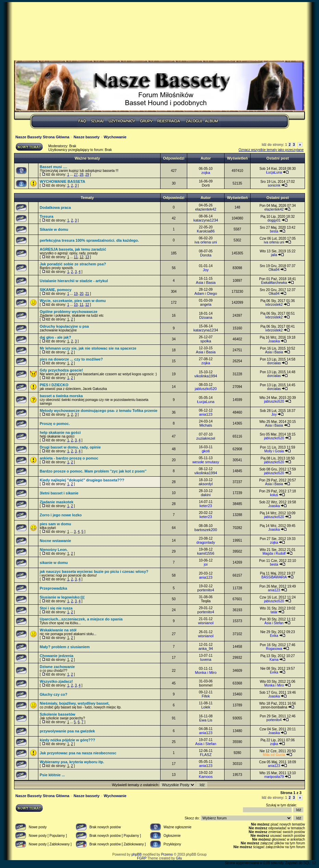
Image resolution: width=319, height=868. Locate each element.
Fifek (206, 696)
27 (76, 174)
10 (76, 305)
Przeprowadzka (53, 588)
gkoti (206, 451)
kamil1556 (206, 553)
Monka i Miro (206, 672)
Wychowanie (115, 137)
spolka (206, 341)
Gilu (179, 858)
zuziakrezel (206, 438)
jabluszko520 (206, 389)
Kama (274, 660)
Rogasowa (274, 649)
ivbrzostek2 (274, 305)
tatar (274, 612)
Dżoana (206, 317)
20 (82, 294)
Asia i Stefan (274, 623)
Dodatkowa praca (55, 207)
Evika (274, 636)
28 (82, 174)
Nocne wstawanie (55, 541)
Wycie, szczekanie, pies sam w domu (73, 301)
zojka (206, 173)
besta (274, 231)
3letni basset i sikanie (59, 493)
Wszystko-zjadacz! (56, 681)
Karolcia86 (206, 231)
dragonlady (206, 542)
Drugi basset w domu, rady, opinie (70, 447)
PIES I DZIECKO (54, 385)
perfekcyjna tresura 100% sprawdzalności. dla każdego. (89, 240)
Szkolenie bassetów (58, 714)
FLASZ (206, 755)
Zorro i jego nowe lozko (61, 515)
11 (76, 257)
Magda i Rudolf (274, 553)
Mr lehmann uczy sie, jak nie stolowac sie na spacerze (88, 348)
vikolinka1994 (206, 376)
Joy (206, 270)
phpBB (137, 854)
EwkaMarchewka (274, 283)
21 (87, 294)
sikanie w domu (54, 563)
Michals (206, 425)
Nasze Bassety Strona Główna (42, 137)
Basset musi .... (53, 167)
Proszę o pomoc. (55, 424)
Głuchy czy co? (54, 694)
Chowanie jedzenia (56, 656)
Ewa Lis (206, 720)
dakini (206, 495)
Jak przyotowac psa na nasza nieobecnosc (78, 753)
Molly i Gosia (274, 451)
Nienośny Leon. (54, 550)
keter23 (206, 506)
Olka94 (274, 270)
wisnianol (206, 623)
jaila (274, 255)
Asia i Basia (206, 282)
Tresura (47, 216)
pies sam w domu (55, 524)
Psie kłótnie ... (52, 775)
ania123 (206, 414)
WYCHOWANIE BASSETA (62, 181)
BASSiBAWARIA (274, 577)
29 (87, 174)
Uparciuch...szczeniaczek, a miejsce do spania (81, 619)
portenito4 (206, 590)
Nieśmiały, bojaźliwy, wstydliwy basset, (75, 703)
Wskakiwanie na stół (58, 630)
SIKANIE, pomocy (56, 290)
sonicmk (274, 185)
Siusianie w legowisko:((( (62, 597)
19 (76, 294)
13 (87, 257)
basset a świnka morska (61, 396)
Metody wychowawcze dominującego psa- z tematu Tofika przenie (99, 411)
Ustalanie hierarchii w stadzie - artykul (74, 281)
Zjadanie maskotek (56, 502)
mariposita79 (274, 777)
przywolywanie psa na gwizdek (67, 731)
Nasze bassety (87, 137)
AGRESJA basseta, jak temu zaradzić (73, 249)
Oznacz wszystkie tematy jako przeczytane (271, 150)
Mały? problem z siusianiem (65, 647)
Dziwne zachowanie (57, 667)
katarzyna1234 (206, 220)
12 (82, 257)
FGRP (142, 858)
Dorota (206, 255)
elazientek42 (206, 209)
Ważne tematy (87, 158)
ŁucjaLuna (274, 172)
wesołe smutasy (206, 462)
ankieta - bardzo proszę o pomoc (69, 458)
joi (206, 564)
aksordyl (206, 484)
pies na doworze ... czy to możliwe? (71, 359)
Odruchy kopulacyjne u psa (64, 326)
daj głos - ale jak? (55, 337)
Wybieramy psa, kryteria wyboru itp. (72, 762)
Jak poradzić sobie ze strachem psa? (73, 264)
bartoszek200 (206, 530)
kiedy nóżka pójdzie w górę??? (67, 740)
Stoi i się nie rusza (56, 608)
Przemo (167, 854)
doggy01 (274, 220)
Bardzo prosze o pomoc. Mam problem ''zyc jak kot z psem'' (93, 471)
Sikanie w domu (54, 229)
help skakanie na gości (60, 432)
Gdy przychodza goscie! (61, 370)
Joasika (274, 341)
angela (206, 304)
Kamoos (206, 777)
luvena (206, 659)
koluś (274, 495)
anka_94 (206, 649)
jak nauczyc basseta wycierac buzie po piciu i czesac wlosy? (94, 571)
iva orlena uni (206, 242)
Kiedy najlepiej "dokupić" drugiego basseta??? (82, 480)
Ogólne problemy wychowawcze (69, 312)
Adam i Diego (206, 293)
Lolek (206, 707)
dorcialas (274, 363)
